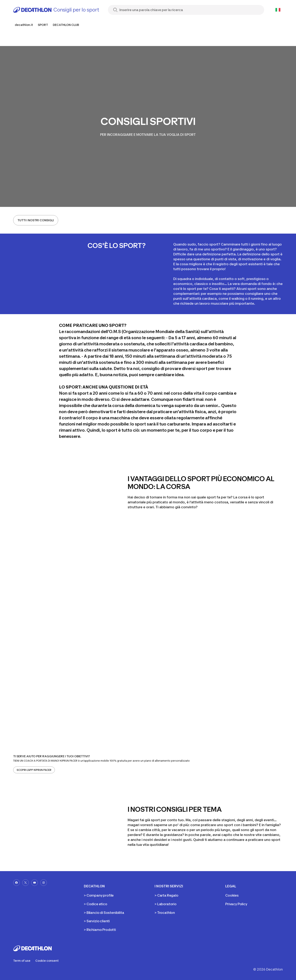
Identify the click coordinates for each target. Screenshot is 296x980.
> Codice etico (96, 904)
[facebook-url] (16, 883)
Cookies (232, 895)
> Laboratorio (166, 904)
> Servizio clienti (97, 921)
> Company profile (99, 895)
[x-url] (25, 883)
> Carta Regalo (166, 895)
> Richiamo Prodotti (100, 930)
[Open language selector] (278, 10)
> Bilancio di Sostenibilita (104, 913)
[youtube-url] (35, 883)
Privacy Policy (236, 904)
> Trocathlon (165, 913)
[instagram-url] (44, 883)
